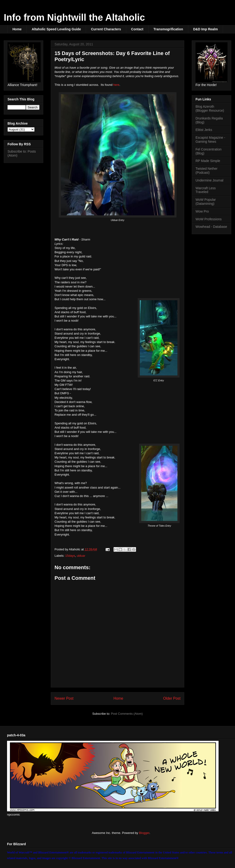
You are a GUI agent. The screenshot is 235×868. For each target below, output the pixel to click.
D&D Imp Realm (206, 29)
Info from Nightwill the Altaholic (74, 17)
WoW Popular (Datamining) (206, 202)
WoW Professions (209, 219)
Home (17, 29)
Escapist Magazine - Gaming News (210, 140)
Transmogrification (168, 29)
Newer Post (64, 698)
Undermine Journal (209, 180)
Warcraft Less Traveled (206, 190)
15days (70, 556)
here (116, 85)
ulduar (81, 556)
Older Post (172, 698)
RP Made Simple (208, 161)
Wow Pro (202, 211)
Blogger (144, 833)
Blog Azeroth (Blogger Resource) (210, 108)
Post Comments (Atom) (127, 714)
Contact (137, 29)
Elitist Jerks (204, 130)
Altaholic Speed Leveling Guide (56, 29)
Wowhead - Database (211, 227)
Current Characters (106, 29)
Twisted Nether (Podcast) (206, 171)
